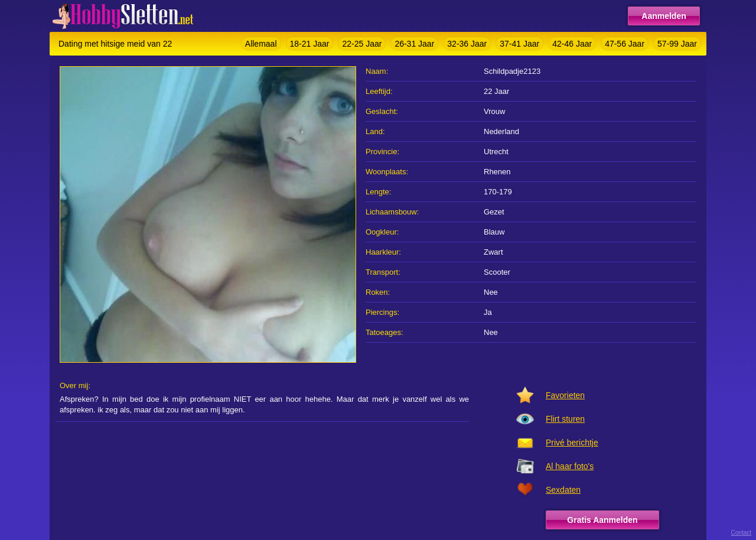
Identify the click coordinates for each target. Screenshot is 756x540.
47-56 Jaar (625, 44)
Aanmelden (664, 16)
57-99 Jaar (677, 44)
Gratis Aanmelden (602, 520)
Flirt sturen (565, 419)
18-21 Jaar (310, 44)
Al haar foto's (570, 466)
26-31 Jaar (414, 44)
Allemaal (261, 44)
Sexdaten (563, 490)
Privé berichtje (572, 443)
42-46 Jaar (572, 44)
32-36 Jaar (467, 44)
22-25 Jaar (362, 44)
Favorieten (565, 395)
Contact (741, 533)
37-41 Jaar (519, 44)
